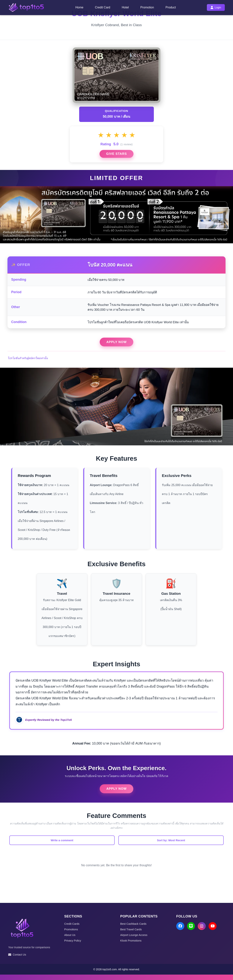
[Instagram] (203, 932)
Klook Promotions (131, 946)
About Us (70, 940)
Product (171, 7)
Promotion (147, 7)
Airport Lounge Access (134, 940)
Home (79, 7)
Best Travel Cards (131, 935)
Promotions (71, 935)
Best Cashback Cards (134, 929)
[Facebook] (180, 932)
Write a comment (77, 845)
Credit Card (102, 7)
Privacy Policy (73, 946)
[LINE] (192, 932)
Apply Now (116, 346)
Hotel (125, 7)
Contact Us (17, 960)
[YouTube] (214, 932)
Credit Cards (72, 929)
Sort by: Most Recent (156, 845)
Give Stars (116, 156)
